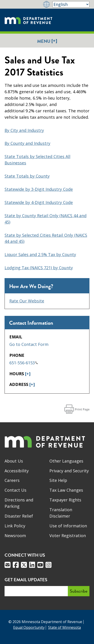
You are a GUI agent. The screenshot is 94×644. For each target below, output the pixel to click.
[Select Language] (71, 4)
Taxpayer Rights (65, 500)
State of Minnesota (64, 627)
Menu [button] (47, 41)
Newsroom (15, 536)
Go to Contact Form (29, 344)
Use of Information (68, 526)
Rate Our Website (27, 301)
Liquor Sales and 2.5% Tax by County (40, 254)
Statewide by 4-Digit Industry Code (39, 202)
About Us (14, 461)
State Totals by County (27, 176)
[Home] (28, 20)
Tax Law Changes (66, 490)
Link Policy (15, 526)
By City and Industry (24, 130)
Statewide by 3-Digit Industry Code (39, 189)
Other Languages (66, 461)
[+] (28, 374)
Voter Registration (68, 536)
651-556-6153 (24, 363)
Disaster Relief (19, 516)
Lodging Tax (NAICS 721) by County (39, 268)
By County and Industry (27, 143)
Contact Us (15, 490)
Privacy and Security (69, 471)
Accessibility (17, 471)
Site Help (58, 480)
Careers (12, 480)
